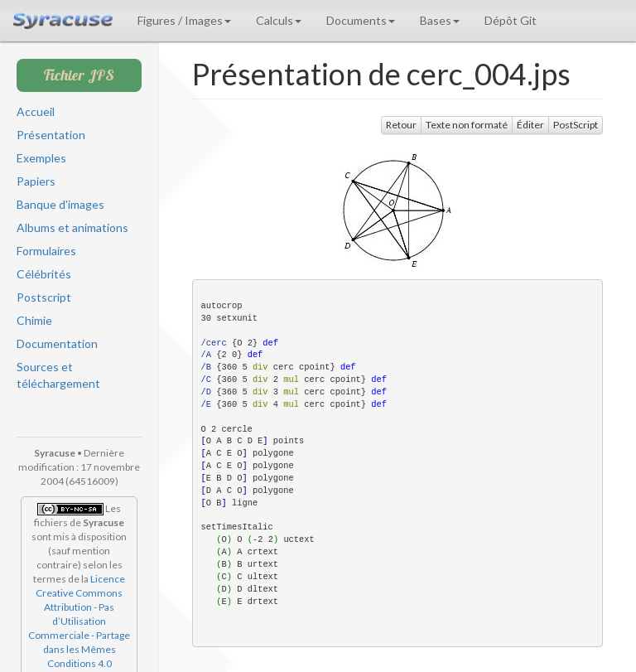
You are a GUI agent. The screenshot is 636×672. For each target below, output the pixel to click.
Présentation (51, 135)
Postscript (44, 297)
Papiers (36, 181)
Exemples (41, 158)
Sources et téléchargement (58, 375)
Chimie (34, 320)
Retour (401, 125)
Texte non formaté (467, 125)
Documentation (57, 343)
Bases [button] (440, 20)
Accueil (36, 111)
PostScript (576, 125)
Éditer (530, 125)
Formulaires (46, 251)
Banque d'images (60, 204)
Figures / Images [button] (184, 20)
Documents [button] (361, 20)
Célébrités (44, 274)
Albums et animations (72, 227)
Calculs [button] (279, 20)
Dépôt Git (511, 20)
